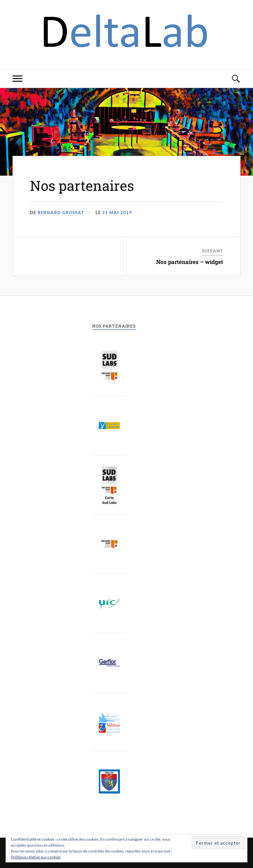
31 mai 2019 (117, 213)
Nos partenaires (84, 185)
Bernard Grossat (61, 213)
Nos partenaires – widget (190, 262)
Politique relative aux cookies (36, 857)
